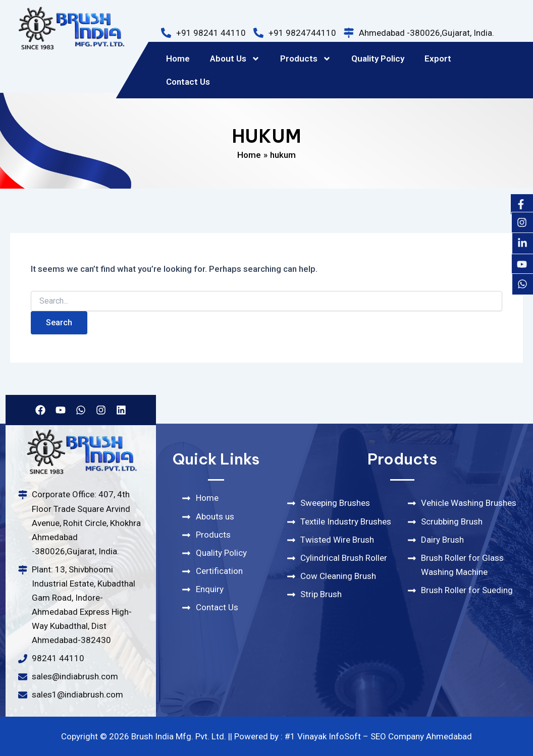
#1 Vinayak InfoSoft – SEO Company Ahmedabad (378, 736)
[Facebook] (521, 204)
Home (178, 59)
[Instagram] (522, 222)
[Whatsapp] (522, 284)
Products (306, 59)
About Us (235, 59)
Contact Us (188, 82)
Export (438, 59)
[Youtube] (522, 264)
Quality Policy (378, 59)
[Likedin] (522, 243)
